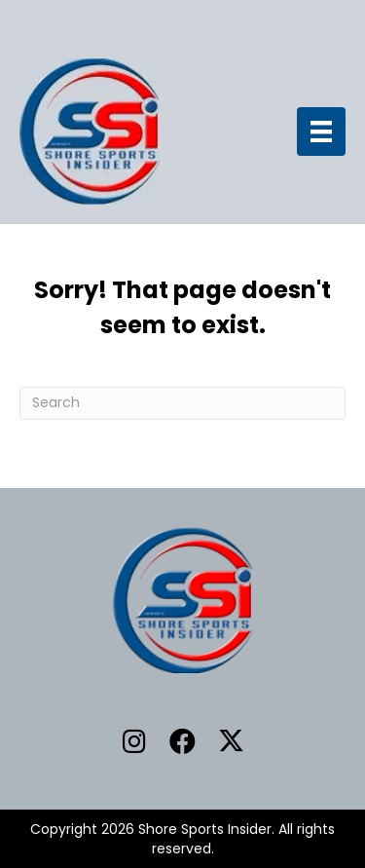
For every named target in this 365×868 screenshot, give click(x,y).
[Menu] (321, 132)
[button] (134, 741)
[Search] (182, 403)
